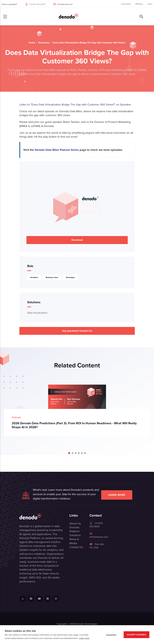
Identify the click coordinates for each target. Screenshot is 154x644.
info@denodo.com (65, 4)
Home (32, 43)
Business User (52, 277)
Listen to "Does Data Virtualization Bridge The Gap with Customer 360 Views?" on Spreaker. (75, 105)
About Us (75, 523)
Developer (70, 277)
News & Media (74, 541)
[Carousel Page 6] (85, 453)
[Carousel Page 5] (82, 453)
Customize (111, 635)
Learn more (117, 495)
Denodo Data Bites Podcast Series (57, 150)
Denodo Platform (74, 529)
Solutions (75, 535)
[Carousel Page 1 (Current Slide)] (69, 453)
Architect (34, 277)
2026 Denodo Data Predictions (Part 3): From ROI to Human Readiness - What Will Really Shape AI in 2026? (74, 425)
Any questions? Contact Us (77, 331)
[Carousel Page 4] (79, 453)
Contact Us (76, 547)
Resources (44, 43)
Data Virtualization (37, 313)
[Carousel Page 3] (76, 453)
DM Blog (139, 4)
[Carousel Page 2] (73, 453)
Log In (150, 4)
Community (126, 4)
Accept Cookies (136, 635)
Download (77, 240)
